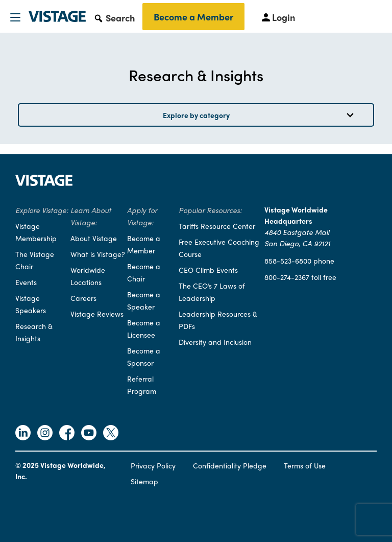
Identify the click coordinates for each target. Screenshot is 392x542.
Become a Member (193, 17)
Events (26, 282)
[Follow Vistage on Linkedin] (23, 434)
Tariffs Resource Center (217, 226)
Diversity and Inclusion (215, 342)
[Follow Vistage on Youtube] (89, 434)
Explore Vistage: (42, 210)
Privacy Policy (153, 465)
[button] (114, 17)
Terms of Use (305, 465)
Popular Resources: (210, 210)
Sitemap (144, 481)
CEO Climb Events (208, 270)
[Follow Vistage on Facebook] (67, 434)
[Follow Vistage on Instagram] (45, 434)
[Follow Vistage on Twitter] (111, 434)
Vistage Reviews (97, 314)
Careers (83, 298)
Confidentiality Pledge (230, 465)
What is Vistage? (98, 254)
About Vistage (94, 238)
